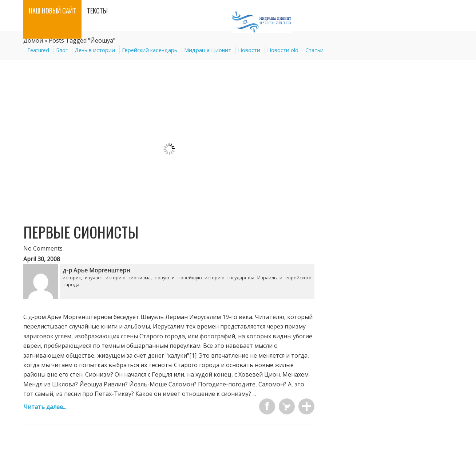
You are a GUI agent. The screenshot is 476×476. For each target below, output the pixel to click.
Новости (249, 50)
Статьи (314, 50)
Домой (33, 40)
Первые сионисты (81, 232)
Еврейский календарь (150, 50)
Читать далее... (45, 407)
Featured (38, 50)
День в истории (95, 50)
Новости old (283, 50)
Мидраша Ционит (208, 50)
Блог (62, 50)
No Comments (43, 248)
